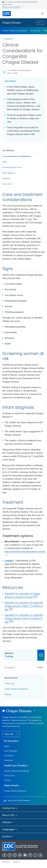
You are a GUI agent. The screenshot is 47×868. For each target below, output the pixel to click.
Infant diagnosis (9, 173)
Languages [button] (10, 829)
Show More (7, 184)
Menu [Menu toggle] (41, 23)
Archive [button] (8, 837)
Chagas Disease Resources (15, 791)
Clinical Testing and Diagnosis (15, 31)
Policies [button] (8, 822)
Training (8, 694)
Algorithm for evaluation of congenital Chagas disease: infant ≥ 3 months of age (24, 618)
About (7, 746)
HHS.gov (6, 862)
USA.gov (16, 862)
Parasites (9, 39)
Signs (5, 162)
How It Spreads (11, 751)
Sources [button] (11, 668)
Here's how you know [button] (12, 7)
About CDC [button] (10, 815)
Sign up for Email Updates (19, 800)
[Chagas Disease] (23, 711)
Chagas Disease (12, 23)
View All (9, 734)
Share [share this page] (40, 668)
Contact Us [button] (10, 808)
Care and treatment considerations (17, 156)
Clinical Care (35, 31)
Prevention (9, 756)
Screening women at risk (12, 167)
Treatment (6, 178)
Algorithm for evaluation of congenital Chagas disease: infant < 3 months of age (24, 606)
